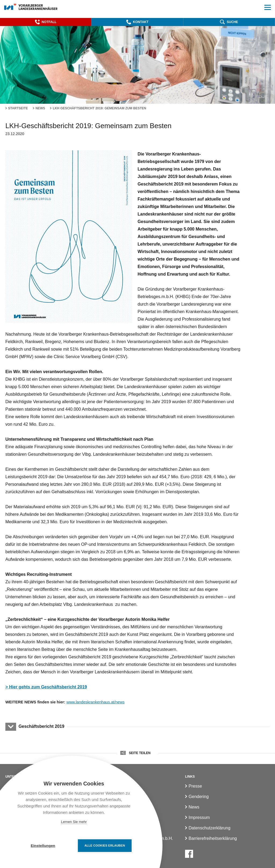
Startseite (18, 108)
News (40, 108)
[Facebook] (189, 854)
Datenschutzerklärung (209, 828)
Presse (195, 786)
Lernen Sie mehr (74, 822)
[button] (46, 22)
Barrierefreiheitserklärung (213, 838)
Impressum (199, 817)
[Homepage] (31, 7)
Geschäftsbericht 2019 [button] (41, 726)
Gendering (199, 797)
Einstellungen (43, 846)
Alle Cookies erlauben (105, 845)
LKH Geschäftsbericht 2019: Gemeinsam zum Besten (99, 108)
